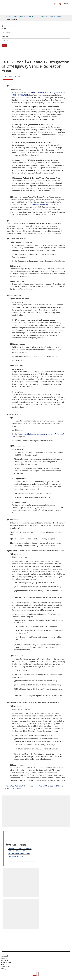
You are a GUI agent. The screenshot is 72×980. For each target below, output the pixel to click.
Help (3, 964)
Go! (4, 45)
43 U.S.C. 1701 (22, 95)
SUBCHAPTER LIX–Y (47, 17)
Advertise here (6, 962)
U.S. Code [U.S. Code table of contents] (13, 17)
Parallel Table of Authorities (19, 853)
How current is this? (16, 856)
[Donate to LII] (55, 4)
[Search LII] (60, 4)
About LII (4, 958)
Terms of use (6, 967)
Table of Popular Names (17, 851)
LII (6, 17)
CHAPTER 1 (32, 17)
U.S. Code (8, 77)
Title (4, 28)
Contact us (5, 960)
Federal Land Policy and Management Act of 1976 (37, 434)
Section (5, 37)
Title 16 (22, 17)
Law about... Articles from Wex (20, 848)
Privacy (4, 969)
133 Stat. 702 (15, 788)
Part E (60, 17)
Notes (18, 77)
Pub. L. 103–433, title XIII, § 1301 (18, 786)
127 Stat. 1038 (54, 205)
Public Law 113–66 (40, 205)
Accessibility (5, 956)
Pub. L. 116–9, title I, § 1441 (49, 786)
